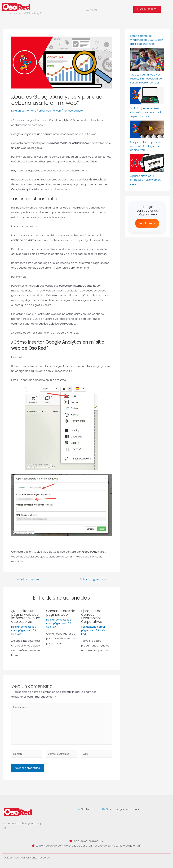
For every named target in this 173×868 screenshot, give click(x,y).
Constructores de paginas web (61, 613)
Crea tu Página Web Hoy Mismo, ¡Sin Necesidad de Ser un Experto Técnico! (146, 78)
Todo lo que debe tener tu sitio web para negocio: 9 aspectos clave (147, 112)
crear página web (51, 111)
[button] (91, 9)
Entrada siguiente (93, 579)
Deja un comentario (24, 111)
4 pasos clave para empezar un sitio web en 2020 (146, 179)
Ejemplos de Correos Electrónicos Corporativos (92, 616)
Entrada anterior (30, 579)
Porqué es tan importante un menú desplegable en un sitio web (147, 145)
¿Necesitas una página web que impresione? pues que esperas (26, 616)
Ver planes (147, 223)
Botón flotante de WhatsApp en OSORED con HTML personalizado (147, 40)
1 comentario (89, 626)
